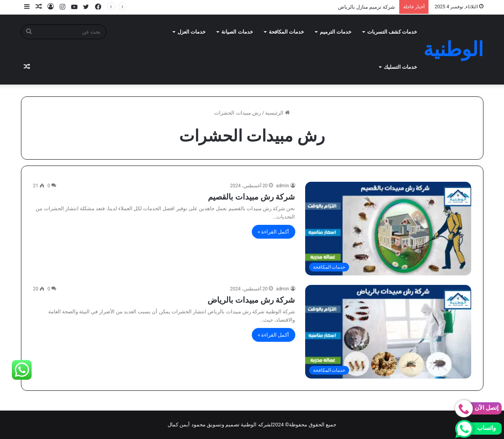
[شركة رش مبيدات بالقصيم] (388, 229)
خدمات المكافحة (286, 32)
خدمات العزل (192, 32)
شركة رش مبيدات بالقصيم (252, 197)
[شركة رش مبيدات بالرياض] (388, 332)
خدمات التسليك (400, 67)
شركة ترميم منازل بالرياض (367, 7)
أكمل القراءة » (274, 232)
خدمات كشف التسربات (392, 32)
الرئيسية (277, 113)
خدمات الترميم (336, 32)
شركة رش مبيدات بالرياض (251, 300)
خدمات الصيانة (237, 32)
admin (282, 186)
